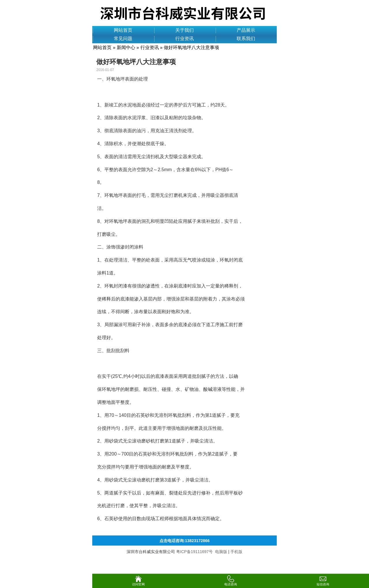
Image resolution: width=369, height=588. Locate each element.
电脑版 (221, 552)
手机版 (236, 552)
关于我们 (184, 30)
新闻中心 (126, 47)
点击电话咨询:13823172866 (184, 541)
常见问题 (123, 39)
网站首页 (123, 30)
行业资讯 (184, 39)
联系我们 (246, 39)
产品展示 (246, 30)
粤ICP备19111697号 (195, 552)
